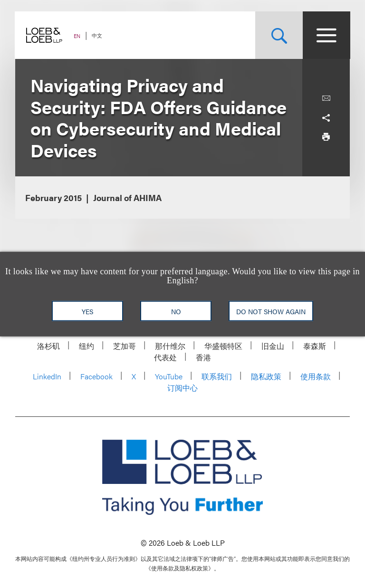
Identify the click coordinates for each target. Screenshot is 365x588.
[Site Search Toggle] (279, 35)
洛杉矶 (48, 346)
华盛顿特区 (223, 346)
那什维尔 (170, 346)
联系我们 (217, 376)
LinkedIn (47, 376)
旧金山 (273, 346)
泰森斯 (315, 346)
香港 (203, 357)
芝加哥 (125, 346)
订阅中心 (182, 388)
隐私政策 (266, 376)
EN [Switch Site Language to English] (77, 36)
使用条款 (316, 376)
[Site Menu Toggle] (326, 35)
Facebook (96, 376)
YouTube (169, 376)
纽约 (86, 346)
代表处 (165, 357)
